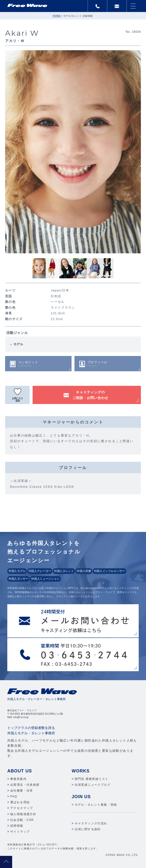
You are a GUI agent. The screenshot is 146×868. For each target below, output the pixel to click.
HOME (56, 16)
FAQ (14, 796)
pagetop (6, 862)
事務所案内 (18, 779)
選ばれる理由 (20, 802)
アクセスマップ (22, 808)
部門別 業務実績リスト (92, 779)
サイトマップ (20, 832)
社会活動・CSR (22, 820)
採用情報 (17, 826)
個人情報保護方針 (23, 814)
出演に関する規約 (88, 829)
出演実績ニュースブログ (93, 785)
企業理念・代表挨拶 (25, 785)
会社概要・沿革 (22, 791)
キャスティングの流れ (91, 823)
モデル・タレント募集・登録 (96, 805)
